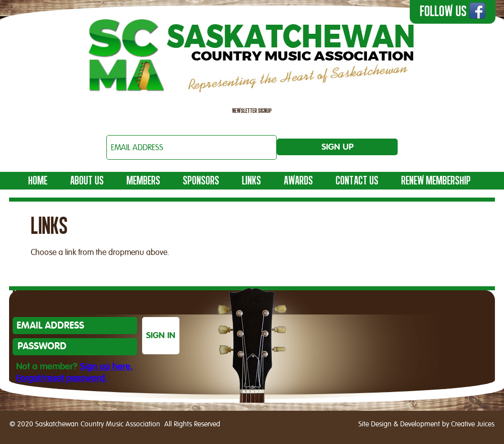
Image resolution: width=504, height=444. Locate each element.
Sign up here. (107, 367)
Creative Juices (473, 424)
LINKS (251, 180)
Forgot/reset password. (62, 378)
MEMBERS (143, 180)
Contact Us (357, 180)
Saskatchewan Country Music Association (252, 53)
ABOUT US (87, 180)
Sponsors (201, 180)
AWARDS (298, 180)
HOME (38, 180)
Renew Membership (436, 180)
